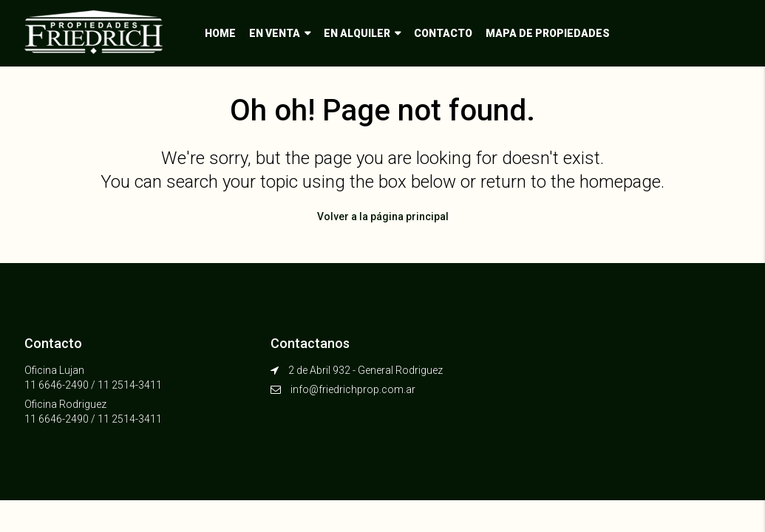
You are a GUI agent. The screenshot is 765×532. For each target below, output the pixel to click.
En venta (275, 33)
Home (220, 33)
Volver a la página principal (383, 216)
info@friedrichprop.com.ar (353, 389)
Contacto (443, 33)
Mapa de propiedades (548, 33)
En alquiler (357, 33)
